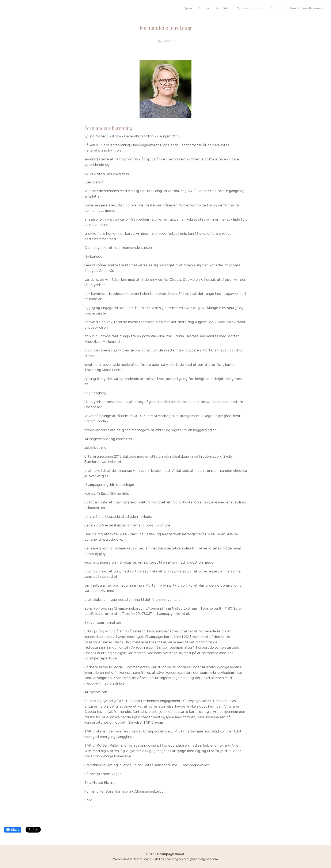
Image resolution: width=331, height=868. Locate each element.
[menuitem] (290, 9)
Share (13, 830)
